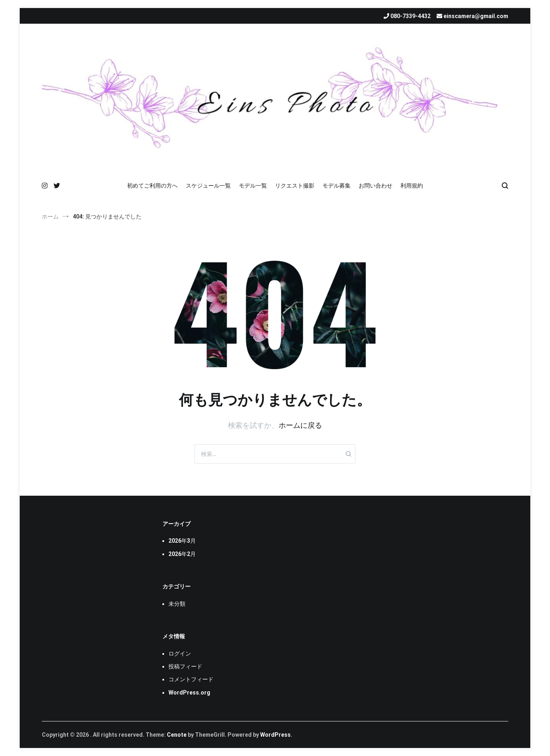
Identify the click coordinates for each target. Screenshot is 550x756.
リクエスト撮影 (295, 186)
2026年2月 (182, 554)
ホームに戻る (300, 425)
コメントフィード (191, 679)
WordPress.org (189, 693)
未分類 (177, 604)
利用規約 (412, 186)
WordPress (275, 735)
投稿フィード (185, 666)
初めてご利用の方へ (152, 186)
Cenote (177, 735)
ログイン (180, 654)
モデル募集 (337, 186)
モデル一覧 (253, 186)
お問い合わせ (376, 186)
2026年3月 (182, 541)
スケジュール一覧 (208, 186)
